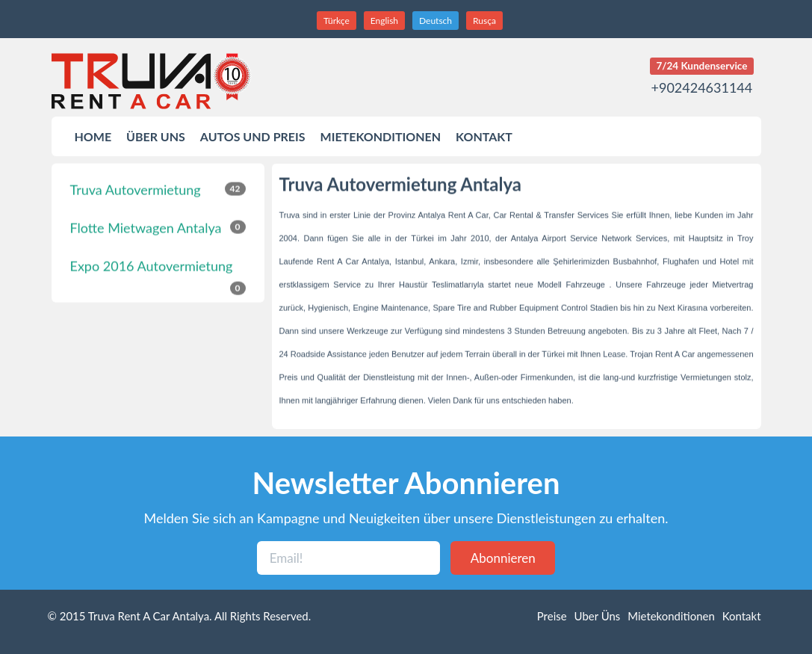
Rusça (484, 21)
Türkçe (337, 21)
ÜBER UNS (156, 136)
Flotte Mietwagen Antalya (158, 226)
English (384, 21)
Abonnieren (503, 558)
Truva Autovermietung (158, 188)
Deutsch (436, 21)
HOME (93, 136)
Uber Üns (598, 616)
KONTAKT (484, 136)
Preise (552, 616)
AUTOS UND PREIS (253, 136)
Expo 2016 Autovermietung (158, 270)
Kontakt (742, 616)
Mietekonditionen (671, 616)
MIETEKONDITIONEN (381, 136)
